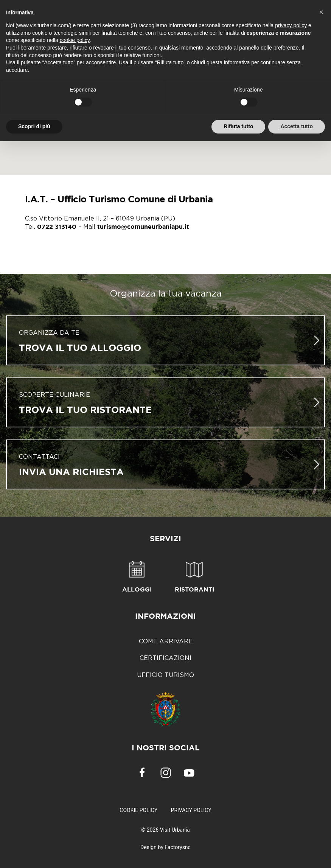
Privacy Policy (191, 810)
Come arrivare (166, 641)
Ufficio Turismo (165, 675)
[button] (321, 12)
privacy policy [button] (291, 25)
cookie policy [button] (75, 40)
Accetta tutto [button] (297, 126)
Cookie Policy (138, 810)
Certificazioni (165, 658)
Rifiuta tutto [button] (239, 126)
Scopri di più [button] (34, 126)
